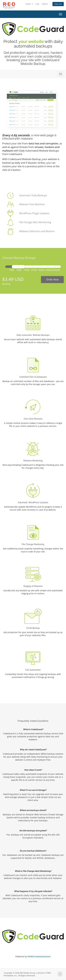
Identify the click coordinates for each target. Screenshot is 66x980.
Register (45, 4)
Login (37, 4)
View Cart (58, 4)
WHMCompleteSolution (39, 956)
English (29, 4)
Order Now (52, 279)
